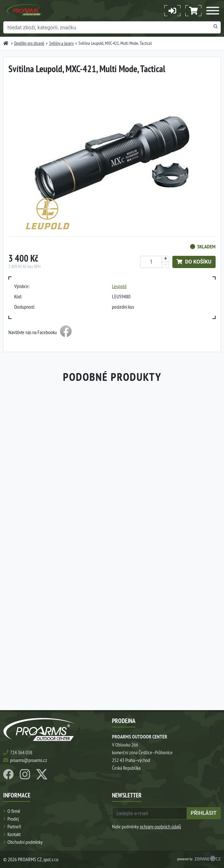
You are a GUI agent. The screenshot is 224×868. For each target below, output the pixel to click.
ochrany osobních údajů (160, 826)
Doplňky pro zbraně (29, 43)
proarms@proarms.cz (29, 760)
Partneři (14, 826)
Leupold (119, 286)
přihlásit (204, 813)
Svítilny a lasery (61, 43)
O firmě (14, 811)
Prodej (13, 819)
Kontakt (14, 834)
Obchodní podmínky (25, 842)
